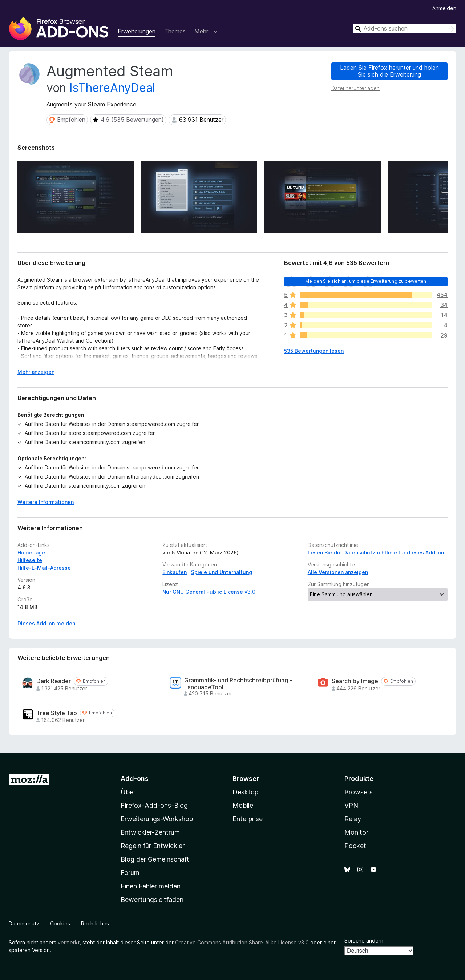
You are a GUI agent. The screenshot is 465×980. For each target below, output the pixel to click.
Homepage (31, 552)
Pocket (355, 846)
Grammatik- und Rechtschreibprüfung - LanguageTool (238, 684)
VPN (351, 805)
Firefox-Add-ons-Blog (154, 805)
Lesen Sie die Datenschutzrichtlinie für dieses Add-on (376, 552)
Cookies (60, 923)
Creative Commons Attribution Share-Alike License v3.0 (242, 942)
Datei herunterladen (355, 88)
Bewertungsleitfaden (152, 900)
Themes (175, 31)
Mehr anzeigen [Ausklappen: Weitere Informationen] (36, 372)
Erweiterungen (137, 31)
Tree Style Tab (57, 713)
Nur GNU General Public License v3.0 (209, 592)
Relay (353, 819)
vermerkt (69, 942)
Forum (130, 873)
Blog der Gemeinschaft (155, 859)
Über (128, 792)
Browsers (359, 792)
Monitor (356, 832)
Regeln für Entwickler (153, 846)
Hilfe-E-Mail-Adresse (44, 568)
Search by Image (355, 681)
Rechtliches (95, 923)
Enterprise (248, 819)
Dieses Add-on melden (46, 623)
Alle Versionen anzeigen (338, 572)
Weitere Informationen (46, 502)
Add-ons (135, 779)
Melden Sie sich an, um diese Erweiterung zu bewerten (366, 281)
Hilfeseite (30, 560)
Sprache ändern (364, 941)
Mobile (243, 805)
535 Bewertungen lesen (314, 351)
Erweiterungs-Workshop (157, 819)
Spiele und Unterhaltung (222, 572)
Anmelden (444, 8)
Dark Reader (54, 681)
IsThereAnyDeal (112, 88)
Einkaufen (175, 572)
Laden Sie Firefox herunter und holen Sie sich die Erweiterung (389, 71)
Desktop (245, 792)
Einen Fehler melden (151, 886)
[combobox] (405, 29)
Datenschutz (24, 923)
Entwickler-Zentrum (150, 832)
